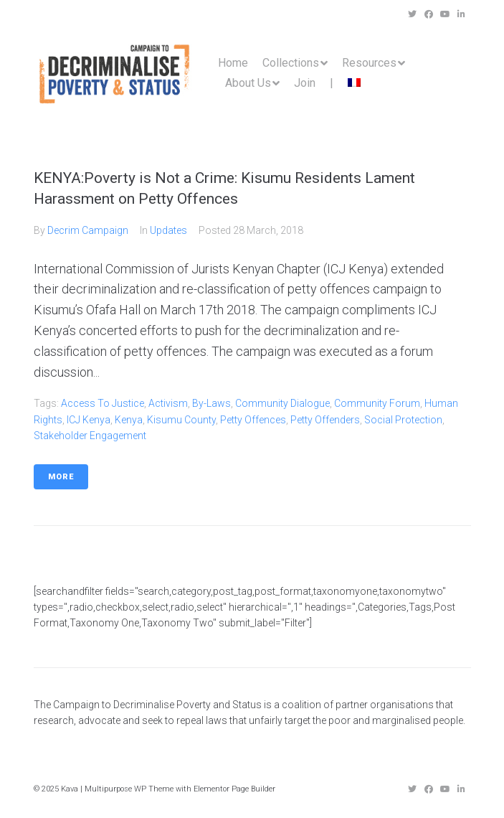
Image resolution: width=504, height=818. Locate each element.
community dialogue (282, 403)
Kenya (129, 420)
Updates (168, 230)
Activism (168, 403)
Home (233, 63)
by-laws (211, 403)
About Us (248, 83)
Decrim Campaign (88, 230)
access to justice (103, 403)
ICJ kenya (89, 420)
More (61, 477)
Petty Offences (253, 420)
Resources (369, 63)
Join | (314, 83)
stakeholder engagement (90, 436)
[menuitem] (354, 83)
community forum (377, 403)
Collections (291, 63)
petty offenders (325, 420)
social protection (403, 420)
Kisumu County (181, 420)
